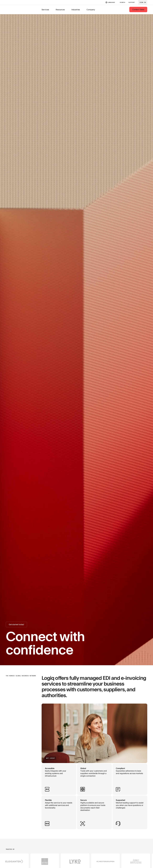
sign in (143, 2)
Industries (76, 9)
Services (45, 9)
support (132, 2)
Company (91, 9)
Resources (60, 9)
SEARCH (122, 2)
